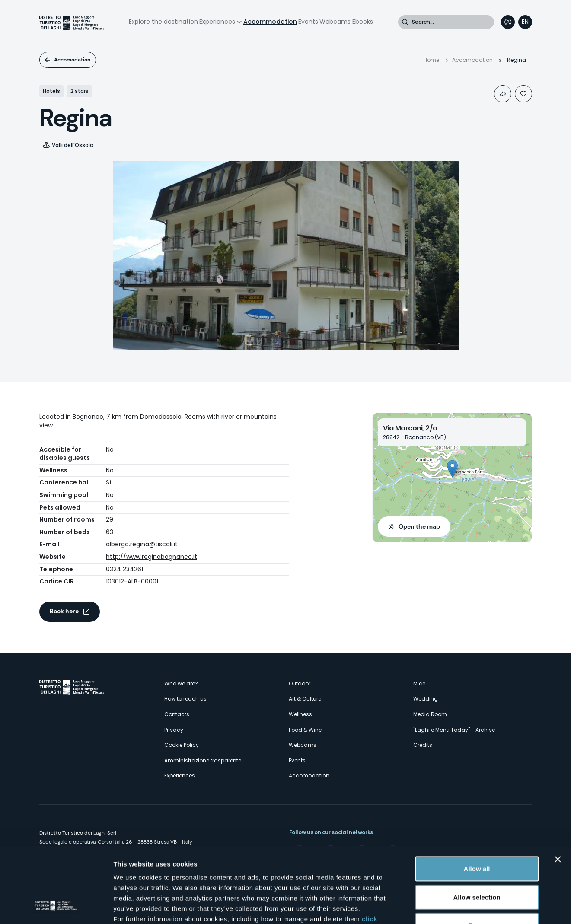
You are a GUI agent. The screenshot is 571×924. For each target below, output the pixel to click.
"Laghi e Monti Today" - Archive (454, 730)
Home (431, 60)
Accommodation (270, 22)
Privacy (174, 730)
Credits (423, 745)
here (229, 872)
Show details (454, 907)
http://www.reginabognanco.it (152, 557)
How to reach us (185, 699)
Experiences (217, 22)
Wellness (300, 714)
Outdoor (300, 683)
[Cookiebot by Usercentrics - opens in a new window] (56, 907)
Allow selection (477, 830)
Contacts (177, 714)
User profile (508, 22)
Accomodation (72, 60)
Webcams (335, 22)
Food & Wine (305, 730)
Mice (419, 683)
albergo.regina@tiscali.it (142, 544)
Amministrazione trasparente (203, 760)
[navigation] (525, 22)
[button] (452, 469)
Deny (477, 858)
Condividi (503, 94)
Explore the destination (163, 22)
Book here (64, 611)
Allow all (477, 801)
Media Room (430, 714)
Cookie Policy (182, 745)
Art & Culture (305, 699)
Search (405, 22)
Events (308, 22)
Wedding (426, 699)
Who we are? (181, 683)
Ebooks (363, 22)
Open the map (419, 526)
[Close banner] (558, 792)
